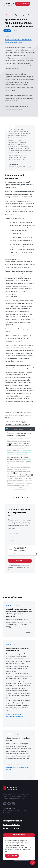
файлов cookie (19, 849)
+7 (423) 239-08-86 (11, 825)
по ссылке (15, 101)
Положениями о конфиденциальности (17, 848)
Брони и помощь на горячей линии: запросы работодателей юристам (18, 415)
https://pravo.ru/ (13, 58)
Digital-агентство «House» (22, 860)
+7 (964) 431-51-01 (11, 829)
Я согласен (12, 856)
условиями (11, 568)
